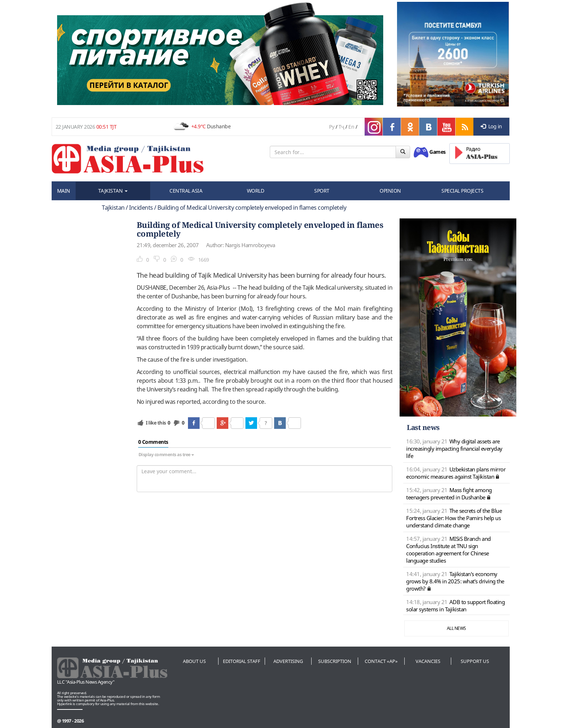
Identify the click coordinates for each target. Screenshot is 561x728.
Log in (491, 126)
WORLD (256, 191)
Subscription (335, 661)
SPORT (322, 191)
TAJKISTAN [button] (113, 191)
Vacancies (428, 661)
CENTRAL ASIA (186, 191)
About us (194, 661)
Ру (332, 127)
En (351, 127)
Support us (475, 661)
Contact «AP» (381, 661)
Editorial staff (242, 661)
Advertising (288, 661)
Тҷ (341, 127)
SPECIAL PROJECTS (462, 191)
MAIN (64, 191)
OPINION (390, 191)
